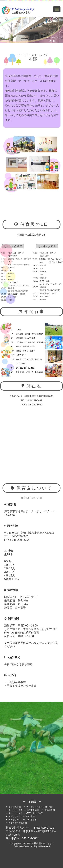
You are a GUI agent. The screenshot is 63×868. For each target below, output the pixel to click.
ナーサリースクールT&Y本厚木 (21, 820)
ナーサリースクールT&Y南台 (38, 807)
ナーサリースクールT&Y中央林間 (22, 810)
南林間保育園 (13, 807)
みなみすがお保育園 (16, 823)
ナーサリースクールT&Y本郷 (20, 816)
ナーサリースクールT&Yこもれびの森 (24, 813)
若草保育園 (48, 810)
